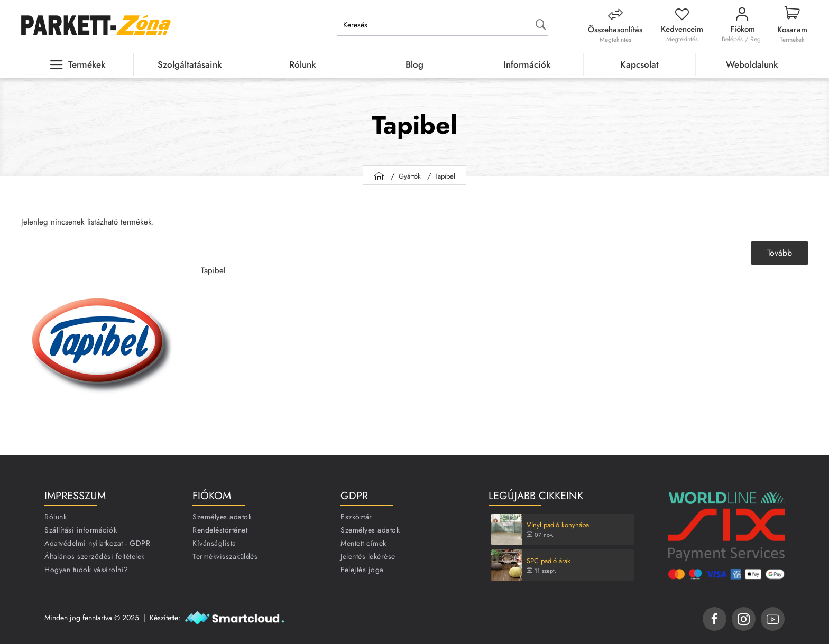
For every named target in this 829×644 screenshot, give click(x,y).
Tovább (780, 253)
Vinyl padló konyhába (558, 525)
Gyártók (410, 176)
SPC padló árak (549, 561)
